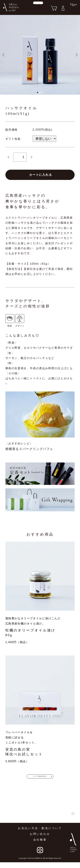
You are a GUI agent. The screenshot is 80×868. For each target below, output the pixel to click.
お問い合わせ (40, 840)
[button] (37, 92)
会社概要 (40, 846)
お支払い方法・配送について (40, 834)
